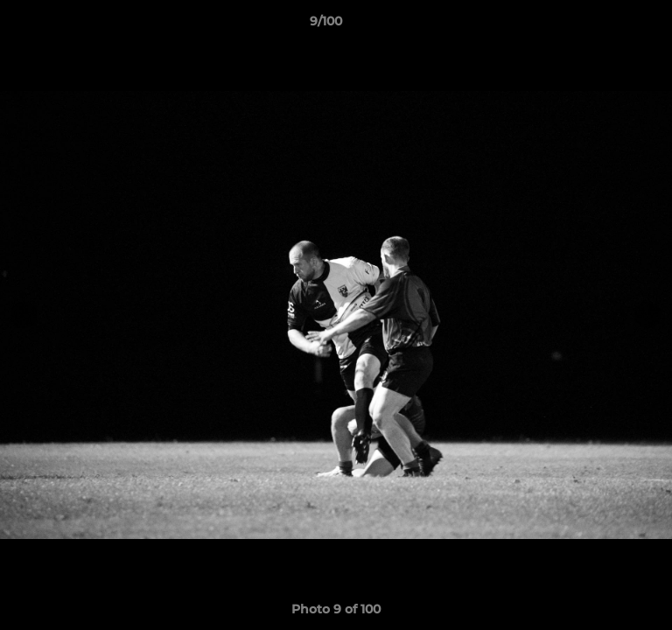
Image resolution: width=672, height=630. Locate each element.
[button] (609, 25)
